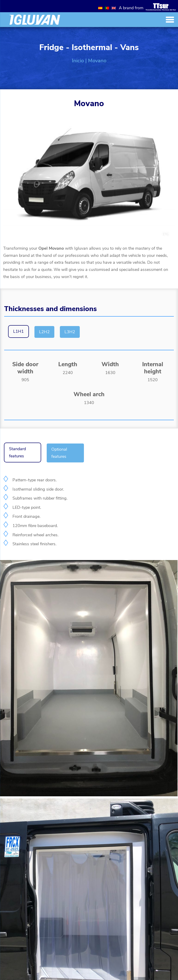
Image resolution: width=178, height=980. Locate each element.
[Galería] (89, 795)
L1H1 (18, 331)
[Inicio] (35, 20)
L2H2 (44, 332)
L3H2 (70, 332)
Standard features (17, 452)
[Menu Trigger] (170, 19)
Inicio (78, 61)
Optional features (59, 453)
